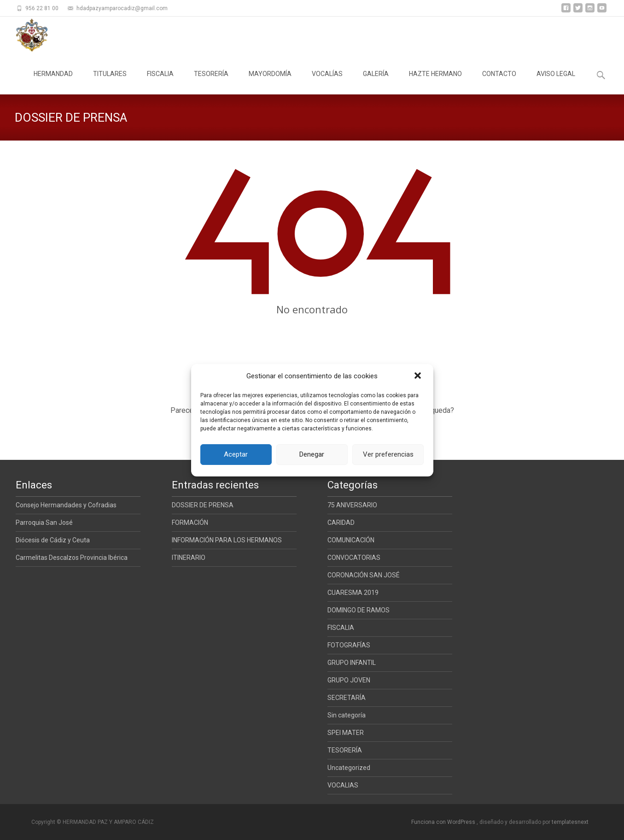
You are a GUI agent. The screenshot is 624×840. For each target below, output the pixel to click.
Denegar (312, 454)
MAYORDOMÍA (270, 82)
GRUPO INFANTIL (352, 663)
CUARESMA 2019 (353, 593)
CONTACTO (499, 82)
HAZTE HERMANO (435, 82)
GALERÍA (376, 82)
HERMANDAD (53, 82)
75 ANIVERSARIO (352, 505)
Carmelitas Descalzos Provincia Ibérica (72, 558)
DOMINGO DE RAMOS (359, 610)
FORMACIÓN (190, 523)
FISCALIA (160, 82)
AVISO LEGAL (556, 82)
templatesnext (570, 822)
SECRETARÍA (347, 698)
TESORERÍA (211, 82)
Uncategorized (349, 768)
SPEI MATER (346, 733)
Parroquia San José (44, 523)
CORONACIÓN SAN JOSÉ (364, 575)
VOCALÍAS (327, 82)
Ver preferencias (388, 454)
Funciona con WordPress (444, 822)
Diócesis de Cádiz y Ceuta (53, 540)
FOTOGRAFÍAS (349, 645)
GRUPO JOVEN (349, 680)
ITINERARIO (189, 558)
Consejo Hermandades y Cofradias (66, 505)
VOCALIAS (343, 785)
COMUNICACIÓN (351, 540)
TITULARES (110, 82)
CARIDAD (341, 523)
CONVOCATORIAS (354, 558)
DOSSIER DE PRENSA (203, 505)
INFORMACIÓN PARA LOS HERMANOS (227, 540)
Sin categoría (347, 715)
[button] (419, 376)
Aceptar (236, 454)
